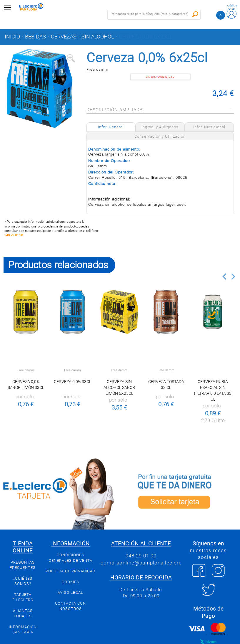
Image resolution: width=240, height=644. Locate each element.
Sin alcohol (98, 37)
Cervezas (64, 37)
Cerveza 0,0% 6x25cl (146, 37)
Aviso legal (70, 592)
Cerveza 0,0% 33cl (72, 382)
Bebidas (35, 37)
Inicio (12, 37)
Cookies (70, 582)
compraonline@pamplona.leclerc (141, 563)
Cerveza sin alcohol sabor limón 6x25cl (119, 387)
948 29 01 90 (14, 235)
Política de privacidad (71, 571)
